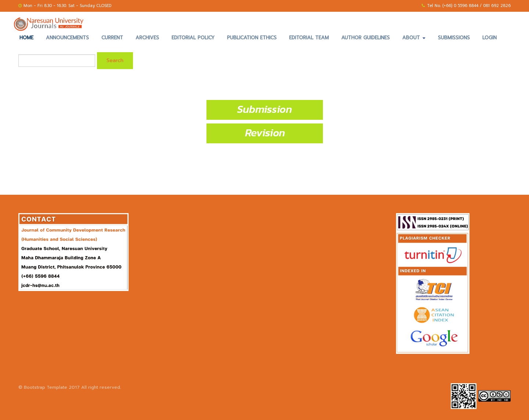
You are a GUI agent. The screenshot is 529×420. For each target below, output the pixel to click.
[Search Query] (57, 61)
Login (490, 38)
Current (112, 38)
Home (26, 38)
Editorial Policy (193, 38)
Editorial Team (309, 38)
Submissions (454, 38)
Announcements (67, 38)
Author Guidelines (366, 38)
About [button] (414, 38)
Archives (147, 38)
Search (115, 60)
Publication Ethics (252, 38)
